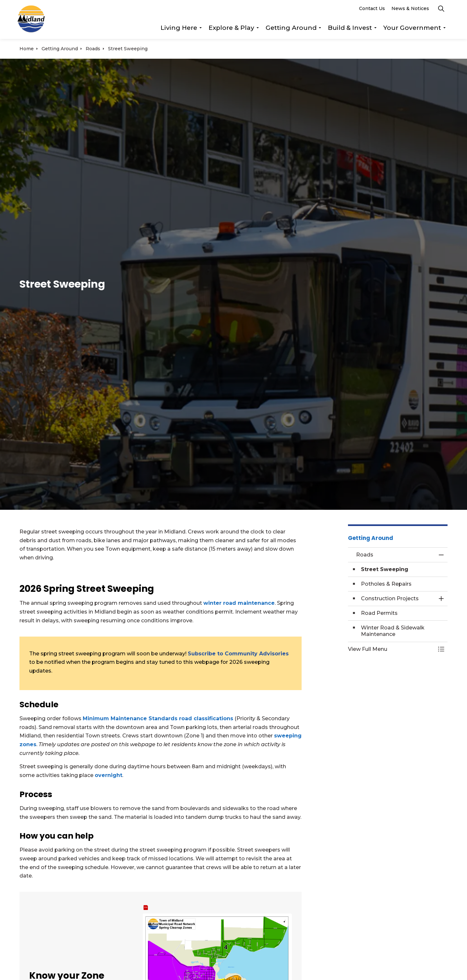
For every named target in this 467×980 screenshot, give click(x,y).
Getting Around (291, 29)
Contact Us (372, 10)
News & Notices (410, 10)
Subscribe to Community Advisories (238, 654)
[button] (391, 649)
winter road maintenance (239, 603)
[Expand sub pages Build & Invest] (375, 29)
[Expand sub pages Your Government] (444, 29)
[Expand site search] (441, 10)
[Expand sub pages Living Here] (200, 29)
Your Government (412, 29)
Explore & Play (231, 29)
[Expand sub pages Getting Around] (320, 29)
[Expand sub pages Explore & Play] (257, 29)
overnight (108, 775)
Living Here (179, 29)
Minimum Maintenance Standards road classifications (158, 718)
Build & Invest (350, 29)
